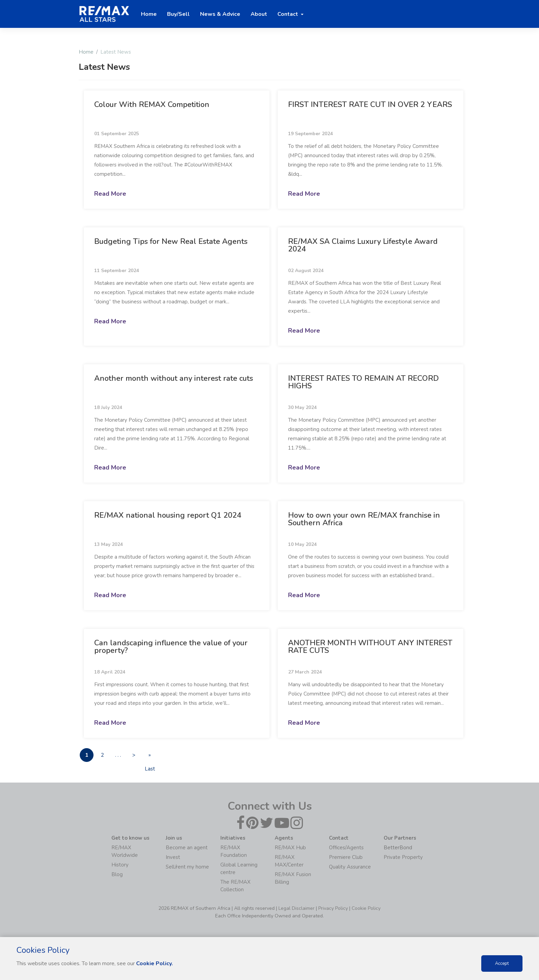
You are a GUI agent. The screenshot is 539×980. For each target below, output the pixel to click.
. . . (118, 755)
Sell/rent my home (187, 867)
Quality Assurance (350, 867)
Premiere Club (346, 857)
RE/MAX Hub (290, 848)
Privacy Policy (333, 908)
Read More (110, 194)
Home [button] (149, 14)
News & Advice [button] (220, 14)
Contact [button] (288, 14)
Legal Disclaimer (296, 908)
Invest (173, 857)
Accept (502, 963)
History (120, 865)
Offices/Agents (346, 848)
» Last (150, 757)
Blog (117, 874)
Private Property (403, 857)
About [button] (259, 14)
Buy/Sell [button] (178, 14)
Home (86, 52)
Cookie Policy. (155, 963)
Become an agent (187, 848)
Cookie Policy (366, 908)
